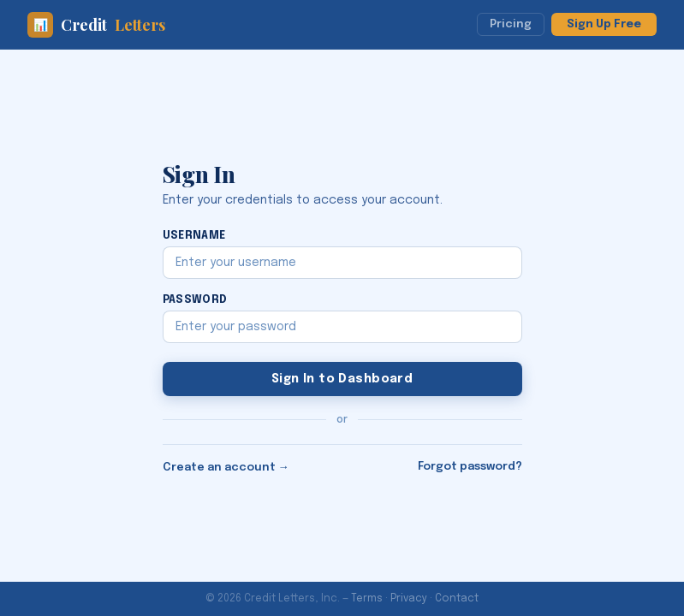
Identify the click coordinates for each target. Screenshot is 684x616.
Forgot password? (470, 467)
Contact (457, 599)
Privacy (409, 599)
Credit (96, 25)
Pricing (511, 24)
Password (195, 300)
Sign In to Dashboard (342, 379)
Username (194, 236)
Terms (367, 599)
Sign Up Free (604, 24)
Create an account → (226, 468)
